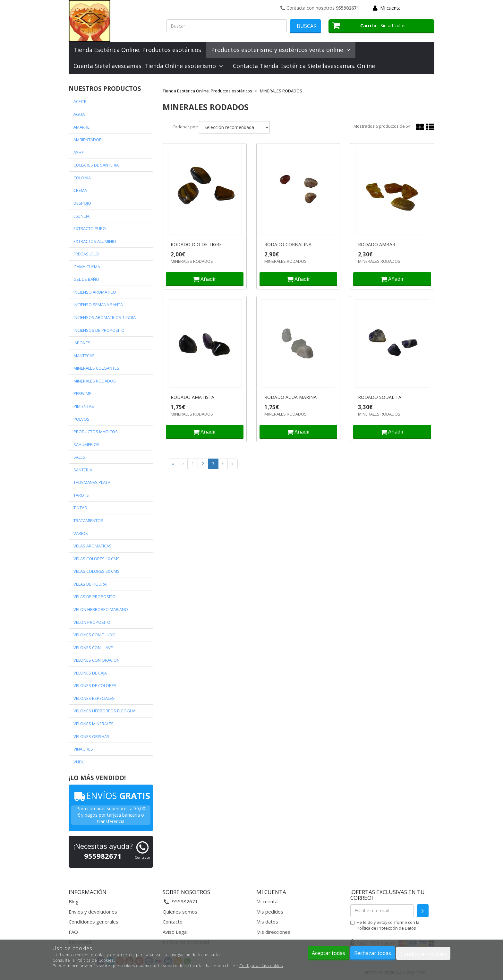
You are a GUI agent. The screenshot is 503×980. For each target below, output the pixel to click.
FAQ (73, 932)
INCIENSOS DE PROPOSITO (99, 330)
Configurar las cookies (261, 966)
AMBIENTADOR (88, 140)
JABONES (82, 343)
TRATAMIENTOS (88, 520)
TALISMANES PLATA (92, 482)
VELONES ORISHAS (91, 736)
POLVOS (81, 419)
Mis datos (267, 922)
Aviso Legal (175, 932)
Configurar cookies (423, 954)
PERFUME (82, 393)
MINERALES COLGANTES (96, 368)
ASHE (79, 152)
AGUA (79, 114)
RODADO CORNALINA (288, 245)
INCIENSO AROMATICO (95, 292)
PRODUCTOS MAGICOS (96, 432)
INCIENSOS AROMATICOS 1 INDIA (105, 317)
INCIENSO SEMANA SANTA (98, 305)
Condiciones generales (94, 922)
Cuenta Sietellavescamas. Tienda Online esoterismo (148, 66)
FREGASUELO (86, 254)
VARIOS (81, 533)
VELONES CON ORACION (97, 660)
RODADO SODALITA (380, 397)
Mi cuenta (390, 8)
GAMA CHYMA (87, 267)
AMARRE (81, 127)
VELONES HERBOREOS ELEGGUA (104, 711)
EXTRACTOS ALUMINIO (95, 241)
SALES (79, 457)
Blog (74, 901)
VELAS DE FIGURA (90, 584)
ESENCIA (81, 216)
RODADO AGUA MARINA (290, 397)
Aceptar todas (328, 953)
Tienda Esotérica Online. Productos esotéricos (137, 50)
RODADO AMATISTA (192, 397)
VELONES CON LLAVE (93, 648)
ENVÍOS (111, 796)
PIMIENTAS (84, 406)
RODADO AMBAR (377, 245)
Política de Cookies (95, 960)
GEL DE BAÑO (86, 279)
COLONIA (82, 178)
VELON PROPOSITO (92, 622)
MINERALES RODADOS (95, 381)
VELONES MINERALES (94, 724)
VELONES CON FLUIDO (94, 635)
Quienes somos (180, 912)
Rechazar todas (373, 953)
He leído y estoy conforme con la (385, 925)
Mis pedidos (270, 912)
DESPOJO (82, 203)
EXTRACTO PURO (90, 228)
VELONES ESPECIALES (94, 698)
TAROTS (81, 495)
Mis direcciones (273, 932)
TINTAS (80, 508)
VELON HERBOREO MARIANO (101, 609)
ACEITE (80, 101)
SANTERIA (83, 470)
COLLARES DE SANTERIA (96, 165)
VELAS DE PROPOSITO (94, 597)
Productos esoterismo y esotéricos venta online (281, 50)
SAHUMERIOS (86, 444)
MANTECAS (84, 356)
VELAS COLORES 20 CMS (97, 571)
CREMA (80, 190)
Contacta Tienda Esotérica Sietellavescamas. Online (304, 66)
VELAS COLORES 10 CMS (97, 559)
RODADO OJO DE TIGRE (196, 245)
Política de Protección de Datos (386, 928)
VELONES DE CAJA (90, 673)
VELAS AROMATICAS (93, 546)
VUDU (79, 762)
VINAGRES (83, 749)
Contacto (142, 857)
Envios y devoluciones (93, 912)
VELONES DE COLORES (95, 685)
